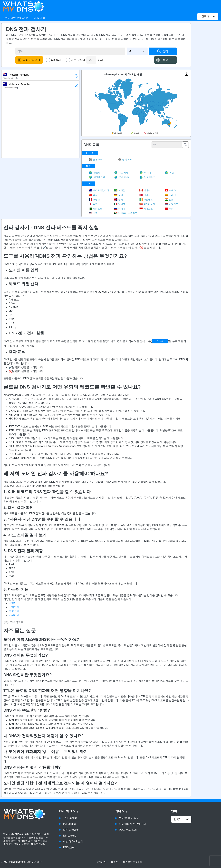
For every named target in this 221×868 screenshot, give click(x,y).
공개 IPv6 (125, 160)
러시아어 (14, 615)
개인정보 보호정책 (133, 862)
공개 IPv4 (96, 160)
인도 (169, 200)
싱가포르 (146, 209)
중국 (93, 195)
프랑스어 (14, 611)
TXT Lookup (70, 818)
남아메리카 (148, 177)
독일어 (13, 603)
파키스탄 (95, 209)
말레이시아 (147, 204)
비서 (100, 60)
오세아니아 (122, 177)
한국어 (181, 819)
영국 (119, 200)
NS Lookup (70, 836)
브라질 (120, 190)
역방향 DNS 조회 (73, 842)
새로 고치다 (78, 60)
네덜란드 (171, 204)
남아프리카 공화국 (126, 213)
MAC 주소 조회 (128, 830)
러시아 (120, 209)
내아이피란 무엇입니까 (16, 18)
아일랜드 (146, 200)
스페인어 (14, 607)
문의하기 (101, 862)
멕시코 (120, 204)
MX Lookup (70, 824)
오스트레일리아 (99, 190)
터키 (169, 209)
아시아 (145, 173)
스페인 (170, 195)
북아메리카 (97, 177)
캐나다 (145, 190)
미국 (93, 213)
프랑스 (94, 200)
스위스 (170, 190)
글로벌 (95, 173)
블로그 (114, 862)
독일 (119, 195)
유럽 (169, 173)
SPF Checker (71, 830)
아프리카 (121, 173)
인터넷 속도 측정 (129, 818)
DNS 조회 (39, 18)
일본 (93, 204)
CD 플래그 (57, 60)
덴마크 (145, 195)
